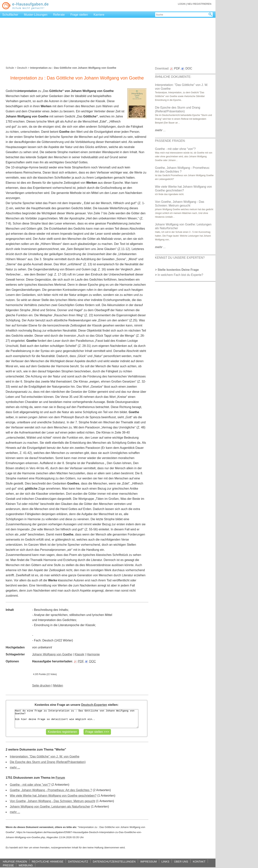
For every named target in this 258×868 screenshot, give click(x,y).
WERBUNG (26, 865)
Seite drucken (41, 686)
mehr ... (15, 767)
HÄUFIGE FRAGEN (15, 861)
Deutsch (22, 68)
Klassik (79, 654)
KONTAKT (199, 861)
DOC (91, 661)
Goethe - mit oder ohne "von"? (30, 785)
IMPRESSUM (148, 861)
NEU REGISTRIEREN (199, 4)
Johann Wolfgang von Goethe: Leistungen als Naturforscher (50, 807)
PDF (79, 661)
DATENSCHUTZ (78, 861)
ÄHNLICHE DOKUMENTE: (173, 77)
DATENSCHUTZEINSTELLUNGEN (114, 861)
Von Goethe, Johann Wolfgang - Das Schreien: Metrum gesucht (53, 801)
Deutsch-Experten (94, 705)
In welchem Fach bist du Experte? (180, 275)
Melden (58, 686)
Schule (10, 68)
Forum (60, 778)
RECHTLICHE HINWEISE (48, 861)
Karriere (99, 15)
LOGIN (182, 4)
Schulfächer (10, 15)
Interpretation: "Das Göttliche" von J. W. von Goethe (45, 757)
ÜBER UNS (181, 861)
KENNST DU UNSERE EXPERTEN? (180, 258)
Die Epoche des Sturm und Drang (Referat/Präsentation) (48, 762)
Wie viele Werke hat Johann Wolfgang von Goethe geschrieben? (53, 796)
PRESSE (8, 865)
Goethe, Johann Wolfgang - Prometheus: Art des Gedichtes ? (51, 790)
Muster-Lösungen (36, 15)
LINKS (165, 861)
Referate (59, 15)
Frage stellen (79, 15)
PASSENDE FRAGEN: (170, 141)
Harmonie (93, 654)
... (160, 130)
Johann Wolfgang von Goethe (52, 654)
